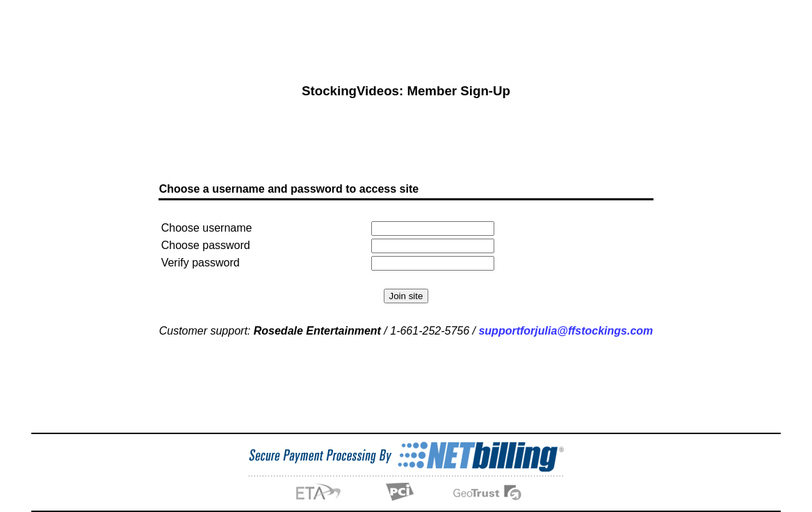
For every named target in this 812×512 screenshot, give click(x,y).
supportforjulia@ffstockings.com (566, 325)
